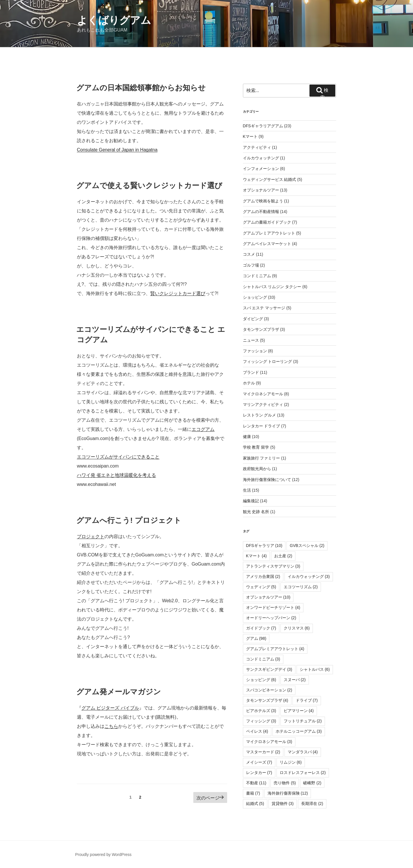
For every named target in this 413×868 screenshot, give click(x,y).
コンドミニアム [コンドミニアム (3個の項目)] (263, 659)
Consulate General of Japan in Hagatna (117, 150)
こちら (111, 726)
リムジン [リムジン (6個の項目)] (291, 762)
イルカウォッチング (261, 158)
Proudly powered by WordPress (103, 855)
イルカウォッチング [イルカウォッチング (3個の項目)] (309, 576)
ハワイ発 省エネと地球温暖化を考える (116, 475)
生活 (247, 490)
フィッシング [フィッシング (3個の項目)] (261, 721)
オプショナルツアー (261, 190)
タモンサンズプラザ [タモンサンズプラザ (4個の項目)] (267, 700)
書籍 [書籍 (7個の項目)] (253, 793)
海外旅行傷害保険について (267, 480)
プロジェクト (91, 536)
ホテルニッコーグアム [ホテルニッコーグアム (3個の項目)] (299, 731)
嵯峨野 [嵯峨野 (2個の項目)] (312, 783)
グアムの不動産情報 (261, 212)
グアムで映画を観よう (263, 201)
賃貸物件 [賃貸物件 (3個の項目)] (283, 804)
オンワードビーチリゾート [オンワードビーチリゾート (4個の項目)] (273, 607)
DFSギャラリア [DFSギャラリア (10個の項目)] (264, 546)
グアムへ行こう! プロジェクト (129, 520)
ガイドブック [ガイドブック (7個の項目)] (261, 628)
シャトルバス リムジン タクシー (272, 287)
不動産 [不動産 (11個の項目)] (256, 783)
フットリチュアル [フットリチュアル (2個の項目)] (303, 721)
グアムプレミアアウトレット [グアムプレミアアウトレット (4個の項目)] (275, 649)
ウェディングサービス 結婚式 (270, 179)
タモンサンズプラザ (261, 329)
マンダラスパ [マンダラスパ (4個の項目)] (303, 752)
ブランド (251, 372)
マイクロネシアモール (263, 394)
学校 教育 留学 (256, 447)
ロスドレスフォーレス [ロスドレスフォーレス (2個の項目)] (303, 773)
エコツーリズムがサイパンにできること (118, 457)
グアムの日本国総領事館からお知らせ (141, 88)
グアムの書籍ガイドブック (267, 222)
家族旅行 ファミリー (262, 458)
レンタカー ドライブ (262, 426)
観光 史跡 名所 (256, 512)
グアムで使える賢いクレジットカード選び (149, 185)
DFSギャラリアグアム (263, 126)
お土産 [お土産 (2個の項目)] (283, 556)
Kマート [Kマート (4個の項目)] (256, 556)
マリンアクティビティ (263, 404)
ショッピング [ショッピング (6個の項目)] (261, 680)
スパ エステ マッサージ (264, 308)
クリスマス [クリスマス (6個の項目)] (297, 628)
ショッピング (255, 297)
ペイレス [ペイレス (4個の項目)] (257, 731)
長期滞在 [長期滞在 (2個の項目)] (312, 804)
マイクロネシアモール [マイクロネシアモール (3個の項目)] (269, 742)
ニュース (251, 340)
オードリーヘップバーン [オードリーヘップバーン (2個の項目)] (271, 618)
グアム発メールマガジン (119, 692)
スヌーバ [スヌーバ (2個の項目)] (295, 680)
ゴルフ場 (251, 265)
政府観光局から (257, 469)
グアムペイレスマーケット (267, 244)
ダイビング (253, 319)
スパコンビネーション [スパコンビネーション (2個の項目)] (269, 690)
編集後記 (251, 501)
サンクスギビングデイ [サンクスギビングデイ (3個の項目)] (269, 669)
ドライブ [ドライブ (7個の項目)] (307, 700)
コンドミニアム (257, 276)
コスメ (249, 254)
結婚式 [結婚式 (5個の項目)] (255, 804)
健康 (247, 437)
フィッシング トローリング (268, 361)
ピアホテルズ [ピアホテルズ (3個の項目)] (261, 711)
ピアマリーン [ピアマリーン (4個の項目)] (299, 711)
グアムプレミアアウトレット (269, 233)
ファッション (255, 351)
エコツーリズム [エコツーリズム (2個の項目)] (301, 587)
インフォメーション (261, 169)
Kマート (250, 136)
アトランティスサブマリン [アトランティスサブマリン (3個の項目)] (273, 566)
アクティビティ (257, 147)
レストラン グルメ (260, 415)
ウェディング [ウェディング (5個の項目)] (261, 587)
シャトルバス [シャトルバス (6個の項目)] (315, 669)
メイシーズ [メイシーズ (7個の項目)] (259, 762)
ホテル (249, 383)
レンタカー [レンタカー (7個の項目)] (259, 773)
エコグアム (203, 429)
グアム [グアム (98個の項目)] (256, 638)
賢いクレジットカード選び (178, 293)
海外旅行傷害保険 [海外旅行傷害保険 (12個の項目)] (288, 793)
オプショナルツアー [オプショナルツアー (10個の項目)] (268, 597)
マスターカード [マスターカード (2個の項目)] (263, 752)
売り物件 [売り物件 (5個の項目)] (285, 783)
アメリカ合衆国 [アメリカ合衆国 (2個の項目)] (263, 576)
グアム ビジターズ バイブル (110, 708)
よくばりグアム (114, 20)
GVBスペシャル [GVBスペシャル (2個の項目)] (307, 546)
